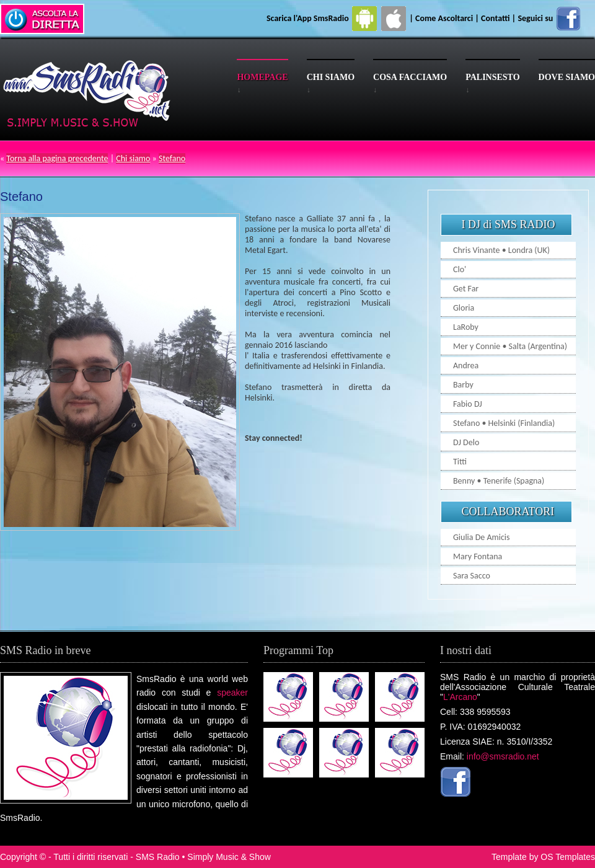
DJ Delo (466, 442)
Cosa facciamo (410, 77)
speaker (232, 693)
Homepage (262, 77)
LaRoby (466, 327)
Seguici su (550, 18)
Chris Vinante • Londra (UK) (501, 250)
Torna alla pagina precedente (57, 158)
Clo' (460, 269)
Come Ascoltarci (445, 18)
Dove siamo (567, 77)
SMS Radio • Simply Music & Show (203, 857)
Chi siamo (331, 77)
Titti (460, 462)
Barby (463, 385)
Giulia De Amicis (482, 537)
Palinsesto (492, 77)
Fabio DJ (468, 404)
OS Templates (568, 857)
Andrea (466, 365)
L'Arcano (460, 697)
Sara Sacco (472, 576)
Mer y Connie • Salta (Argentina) (510, 346)
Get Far (466, 289)
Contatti (495, 18)
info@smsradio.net (503, 756)
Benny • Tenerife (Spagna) (499, 481)
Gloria (464, 308)
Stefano (172, 158)
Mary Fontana (478, 556)
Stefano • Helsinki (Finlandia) (504, 423)
